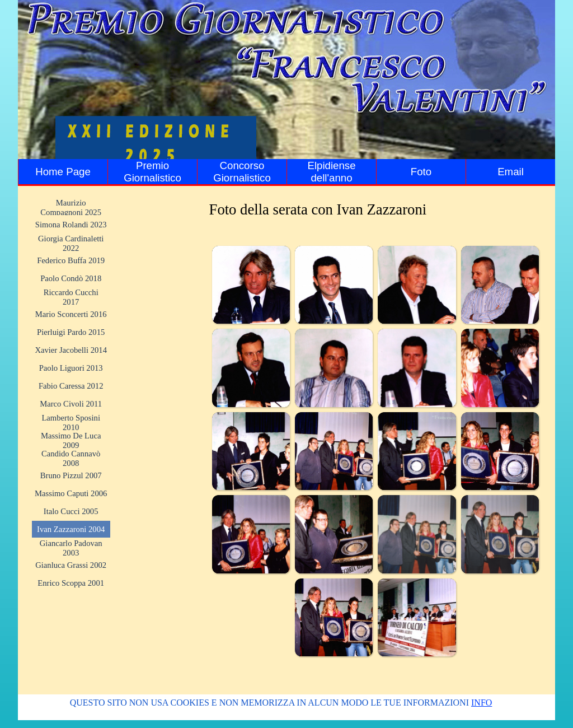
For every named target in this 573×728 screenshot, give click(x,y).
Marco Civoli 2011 (71, 404)
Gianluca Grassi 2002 (71, 565)
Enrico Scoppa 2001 (71, 583)
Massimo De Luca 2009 (71, 440)
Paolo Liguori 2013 (71, 368)
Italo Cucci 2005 (71, 511)
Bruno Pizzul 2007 (71, 475)
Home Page (63, 172)
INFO (482, 703)
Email (511, 172)
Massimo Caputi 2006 (71, 493)
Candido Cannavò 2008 (71, 458)
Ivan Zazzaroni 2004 (71, 529)
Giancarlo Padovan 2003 (71, 548)
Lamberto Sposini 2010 (71, 423)
